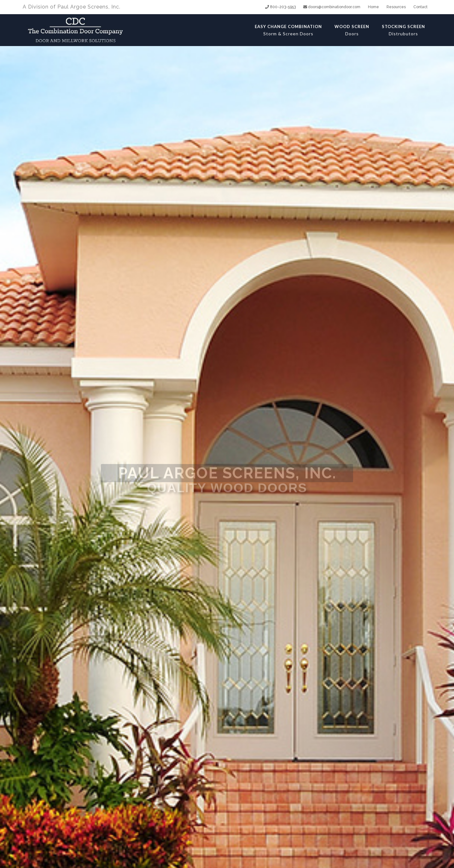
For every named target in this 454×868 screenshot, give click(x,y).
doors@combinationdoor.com (332, 7)
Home (373, 7)
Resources (396, 7)
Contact (420, 7)
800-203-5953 (280, 7)
